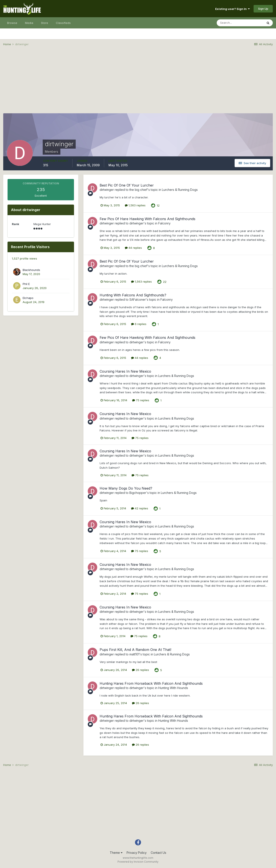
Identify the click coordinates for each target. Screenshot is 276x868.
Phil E (26, 284)
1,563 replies (135, 205)
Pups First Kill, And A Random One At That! (135, 650)
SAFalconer (138, 299)
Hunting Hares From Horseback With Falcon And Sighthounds (151, 683)
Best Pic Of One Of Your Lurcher (127, 185)
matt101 (134, 654)
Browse (12, 23)
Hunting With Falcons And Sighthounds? (133, 295)
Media (29, 23)
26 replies (140, 670)
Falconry (164, 223)
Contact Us (158, 853)
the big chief (138, 190)
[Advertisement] (138, 83)
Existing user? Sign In (232, 9)
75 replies (141, 400)
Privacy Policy (137, 853)
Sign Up (263, 9)
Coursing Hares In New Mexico (125, 371)
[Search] (240, 23)
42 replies (140, 508)
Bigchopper (138, 493)
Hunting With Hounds (173, 688)
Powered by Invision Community (138, 862)
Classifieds (63, 23)
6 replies (139, 324)
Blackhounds (31, 270)
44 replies (133, 248)
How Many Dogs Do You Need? (126, 488)
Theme (116, 853)
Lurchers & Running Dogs (180, 190)
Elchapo (28, 298)
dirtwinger (107, 190)
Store (45, 23)
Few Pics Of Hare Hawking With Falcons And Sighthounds (147, 219)
